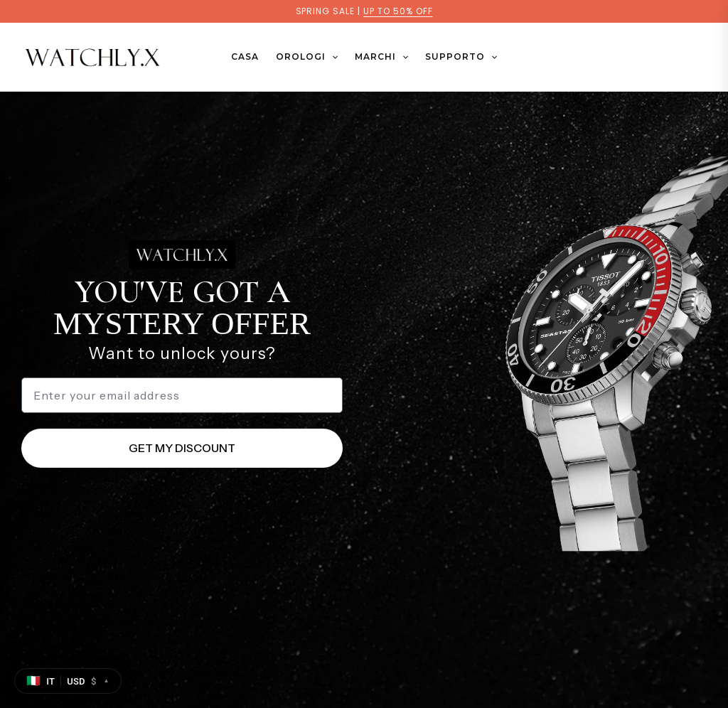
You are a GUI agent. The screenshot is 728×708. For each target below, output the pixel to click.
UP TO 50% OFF (398, 11)
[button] (332, 57)
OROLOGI (307, 57)
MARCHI (381, 57)
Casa (245, 57)
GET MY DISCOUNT (182, 448)
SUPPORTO (461, 57)
